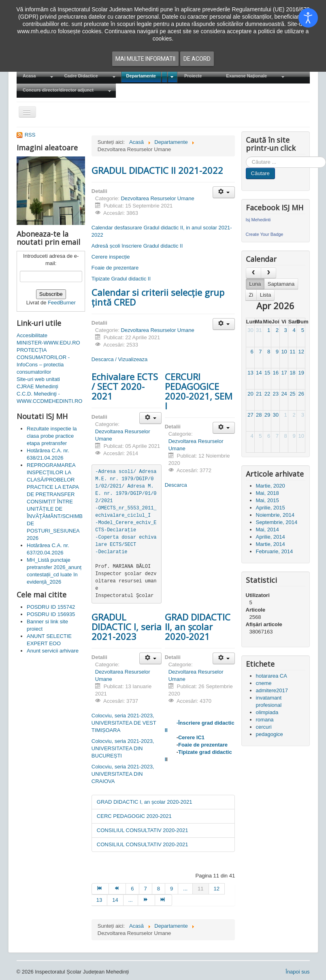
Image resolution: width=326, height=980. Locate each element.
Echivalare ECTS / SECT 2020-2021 (125, 386)
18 (292, 373)
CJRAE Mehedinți (37, 386)
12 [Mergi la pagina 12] (217, 889)
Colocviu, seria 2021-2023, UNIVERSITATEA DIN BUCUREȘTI (123, 748)
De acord (197, 59)
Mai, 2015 (267, 500)
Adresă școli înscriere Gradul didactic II (137, 246)
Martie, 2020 (271, 486)
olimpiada (267, 712)
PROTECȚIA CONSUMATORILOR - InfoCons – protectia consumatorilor (43, 361)
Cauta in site (246, 157)
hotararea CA (272, 676)
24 (284, 394)
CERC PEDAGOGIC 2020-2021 (134, 816)
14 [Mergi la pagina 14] (115, 900)
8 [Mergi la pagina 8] (159, 889)
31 (259, 330)
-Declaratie (111, 552)
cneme (264, 683)
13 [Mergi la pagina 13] (99, 900)
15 (267, 373)
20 (250, 394)
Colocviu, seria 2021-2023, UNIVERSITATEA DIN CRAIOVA (123, 774)
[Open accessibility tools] (308, 18)
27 (250, 415)
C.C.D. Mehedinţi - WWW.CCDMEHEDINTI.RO (49, 397)
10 (284, 352)
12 (301, 352)
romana (265, 720)
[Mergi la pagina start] (100, 889)
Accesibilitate (32, 335)
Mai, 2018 (267, 493)
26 (301, 394)
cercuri (264, 727)
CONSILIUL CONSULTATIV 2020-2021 (143, 830)
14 (259, 373)
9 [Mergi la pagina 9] (172, 889)
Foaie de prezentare (115, 268)
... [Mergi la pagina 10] (185, 889)
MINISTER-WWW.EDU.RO (48, 343)
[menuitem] (37, 76)
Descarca (176, 485)
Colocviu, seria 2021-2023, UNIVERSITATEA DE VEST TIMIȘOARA (124, 723)
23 (276, 394)
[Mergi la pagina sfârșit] (164, 900)
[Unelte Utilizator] (224, 192)
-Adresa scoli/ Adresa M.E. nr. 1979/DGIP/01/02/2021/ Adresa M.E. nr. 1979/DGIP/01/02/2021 (127, 486)
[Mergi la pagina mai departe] (147, 900)
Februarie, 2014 (275, 551)
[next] (268, 273)
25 (292, 394)
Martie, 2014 (271, 544)
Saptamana (281, 284)
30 (250, 330)
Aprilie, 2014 (271, 537)
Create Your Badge (265, 234)
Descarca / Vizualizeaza (120, 359)
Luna (255, 284)
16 (276, 373)
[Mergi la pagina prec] (117, 889)
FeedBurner (62, 303)
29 (267, 415)
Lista (265, 295)
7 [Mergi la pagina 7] (146, 889)
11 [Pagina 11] (200, 889)
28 (259, 415)
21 (259, 394)
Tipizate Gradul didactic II (121, 279)
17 (284, 373)
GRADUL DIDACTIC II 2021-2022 (157, 170)
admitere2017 (272, 690)
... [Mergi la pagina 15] (131, 900)
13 (250, 373)
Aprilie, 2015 (271, 508)
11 (292, 352)
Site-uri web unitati (38, 379)
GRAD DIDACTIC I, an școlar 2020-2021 (145, 802)
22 (267, 394)
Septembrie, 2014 (277, 522)
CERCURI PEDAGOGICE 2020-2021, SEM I (199, 391)
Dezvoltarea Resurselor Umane (157, 198)
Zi (251, 295)
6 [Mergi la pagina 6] (132, 889)
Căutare (260, 173)
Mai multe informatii (145, 59)
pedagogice (270, 734)
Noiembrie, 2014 (275, 515)
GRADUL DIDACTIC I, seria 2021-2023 (127, 627)
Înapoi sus (297, 972)
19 (301, 373)
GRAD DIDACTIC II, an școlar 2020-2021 (198, 627)
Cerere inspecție (111, 257)
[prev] (254, 273)
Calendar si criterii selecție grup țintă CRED (158, 297)
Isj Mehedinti (258, 220)
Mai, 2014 (267, 530)
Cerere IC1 (191, 737)
